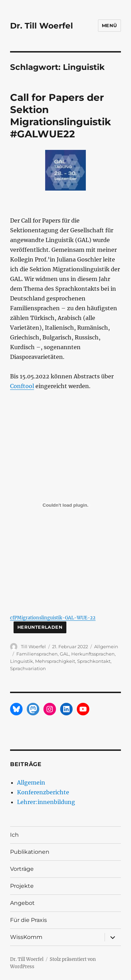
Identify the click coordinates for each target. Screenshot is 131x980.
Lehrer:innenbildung (46, 802)
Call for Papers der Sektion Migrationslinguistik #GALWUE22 (60, 116)
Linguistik (22, 661)
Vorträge (22, 869)
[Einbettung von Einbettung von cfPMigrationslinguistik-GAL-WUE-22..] (65, 505)
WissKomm (26, 937)
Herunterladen (40, 627)
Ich (14, 835)
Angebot (22, 903)
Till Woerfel (33, 646)
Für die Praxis (28, 920)
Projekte (22, 886)
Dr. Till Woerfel (42, 26)
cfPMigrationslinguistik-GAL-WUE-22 (53, 618)
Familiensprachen (37, 654)
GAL (64, 654)
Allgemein (106, 646)
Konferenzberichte (43, 792)
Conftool (22, 386)
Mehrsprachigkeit (55, 661)
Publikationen (30, 852)
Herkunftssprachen (93, 654)
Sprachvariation (28, 668)
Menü (109, 25)
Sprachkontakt (94, 661)
